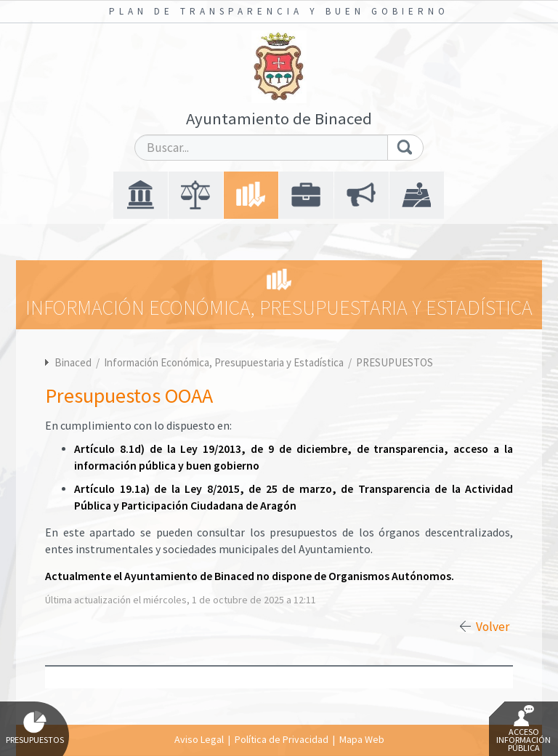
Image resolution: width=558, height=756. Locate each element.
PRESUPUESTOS (395, 362)
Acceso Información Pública (523, 729)
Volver (493, 627)
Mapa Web (362, 739)
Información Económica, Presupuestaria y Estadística (225, 362)
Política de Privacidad (282, 739)
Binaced (73, 362)
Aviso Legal (199, 739)
